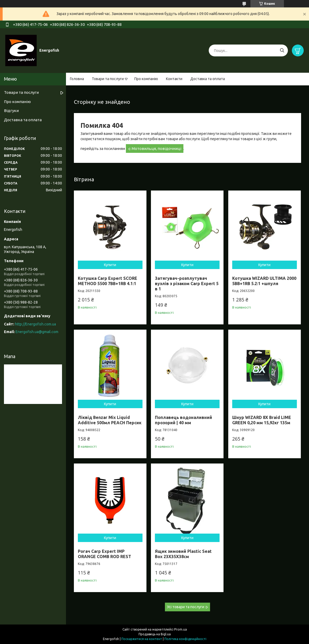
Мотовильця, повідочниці (156, 148)
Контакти (174, 79)
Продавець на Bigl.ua (155, 634)
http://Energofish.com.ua (35, 324)
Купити (110, 265)
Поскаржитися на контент (142, 639)
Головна (77, 79)
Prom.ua (180, 629)
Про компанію (146, 79)
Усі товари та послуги (186, 607)
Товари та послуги (108, 79)
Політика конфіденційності (185, 639)
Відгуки (11, 111)
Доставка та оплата (208, 79)
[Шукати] (282, 50)
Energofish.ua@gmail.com (37, 332)
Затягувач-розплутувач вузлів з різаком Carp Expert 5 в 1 (187, 284)
